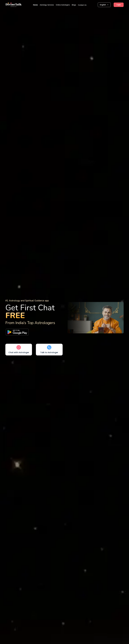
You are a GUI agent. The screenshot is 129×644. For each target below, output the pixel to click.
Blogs (74, 5)
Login (119, 5)
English (104, 5)
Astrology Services (47, 5)
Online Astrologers (63, 5)
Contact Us (82, 5)
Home (35, 5)
